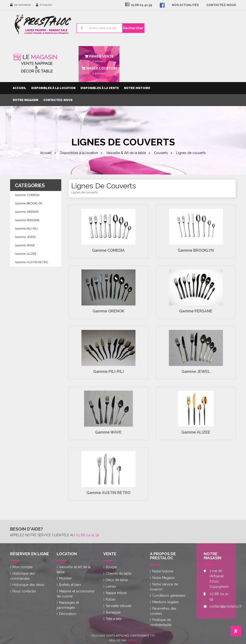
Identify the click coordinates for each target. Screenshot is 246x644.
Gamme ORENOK (27, 212)
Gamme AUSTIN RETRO (31, 262)
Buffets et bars (70, 585)
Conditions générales (169, 596)
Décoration (68, 614)
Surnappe (113, 612)
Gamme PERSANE (27, 220)
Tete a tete (114, 619)
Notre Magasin (25, 100)
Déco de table (117, 580)
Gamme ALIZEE (26, 254)
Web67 (132, 640)
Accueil (19, 88)
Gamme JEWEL (26, 237)
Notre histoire (137, 88)
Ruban (111, 599)
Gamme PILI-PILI (26, 229)
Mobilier (65, 578)
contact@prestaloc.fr (219, 606)
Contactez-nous (58, 100)
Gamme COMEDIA (27, 195)
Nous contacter (24, 591)
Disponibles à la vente (100, 88)
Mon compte (23, 567)
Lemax (111, 586)
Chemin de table (119, 573)
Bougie (111, 567)
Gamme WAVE (25, 245)
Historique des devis (28, 585)
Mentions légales (166, 602)
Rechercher (133, 28)
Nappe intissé (116, 593)
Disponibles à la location (53, 88)
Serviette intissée (119, 606)
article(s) (99, 70)
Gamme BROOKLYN (28, 203)
